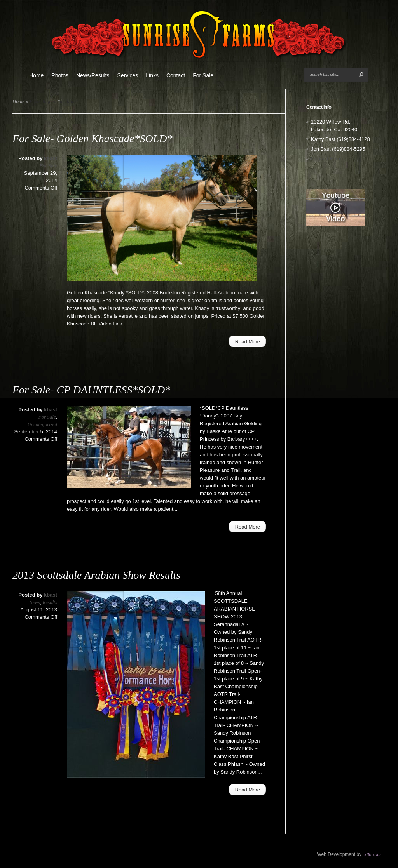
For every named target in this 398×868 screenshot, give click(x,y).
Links (152, 75)
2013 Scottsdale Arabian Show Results (96, 575)
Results (50, 602)
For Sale (203, 75)
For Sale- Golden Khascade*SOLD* (92, 138)
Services (128, 75)
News (35, 602)
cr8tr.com (372, 854)
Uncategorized (42, 424)
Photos (60, 75)
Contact (176, 75)
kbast (51, 158)
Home (36, 75)
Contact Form (326, 159)
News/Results (93, 75)
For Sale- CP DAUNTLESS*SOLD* (91, 390)
